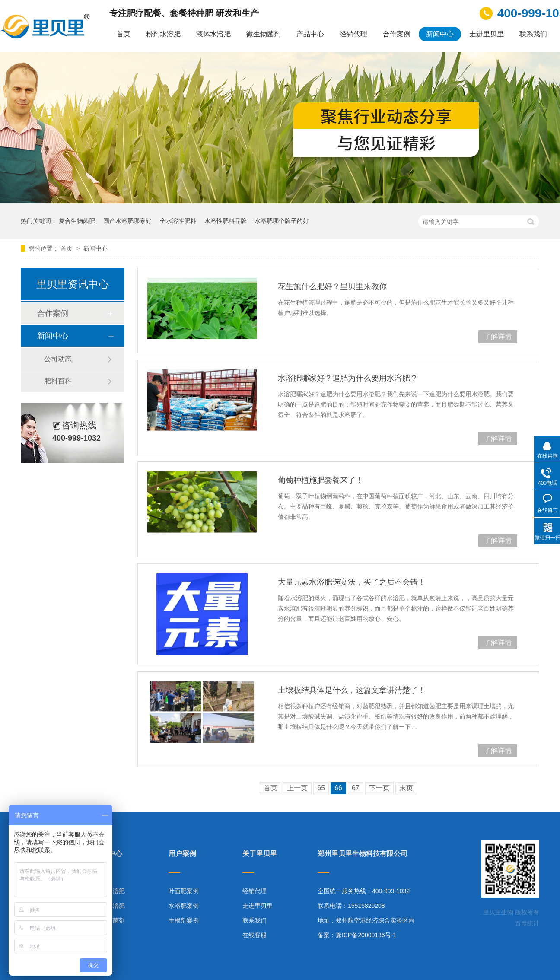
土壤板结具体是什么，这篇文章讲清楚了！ (352, 690)
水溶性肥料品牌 (226, 221)
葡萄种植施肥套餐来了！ (321, 480)
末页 (406, 788)
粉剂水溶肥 (163, 34)
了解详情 (498, 336)
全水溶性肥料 (178, 221)
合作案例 (397, 34)
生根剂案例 (184, 920)
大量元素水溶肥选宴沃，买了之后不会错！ (352, 582)
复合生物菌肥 (77, 221)
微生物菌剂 (264, 34)
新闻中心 (440, 34)
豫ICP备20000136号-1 (366, 935)
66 (338, 788)
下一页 (379, 788)
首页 (124, 34)
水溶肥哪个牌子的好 (282, 221)
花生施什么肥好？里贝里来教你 (332, 286)
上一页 (297, 788)
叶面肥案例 (184, 891)
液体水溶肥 (213, 34)
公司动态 (58, 359)
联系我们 (533, 34)
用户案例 (182, 854)
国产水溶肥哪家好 (127, 221)
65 (321, 788)
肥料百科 (58, 381)
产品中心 (310, 34)
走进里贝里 (487, 34)
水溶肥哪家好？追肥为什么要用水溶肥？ (348, 378)
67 (356, 788)
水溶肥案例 (184, 906)
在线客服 (255, 935)
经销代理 (353, 34)
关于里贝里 (260, 854)
